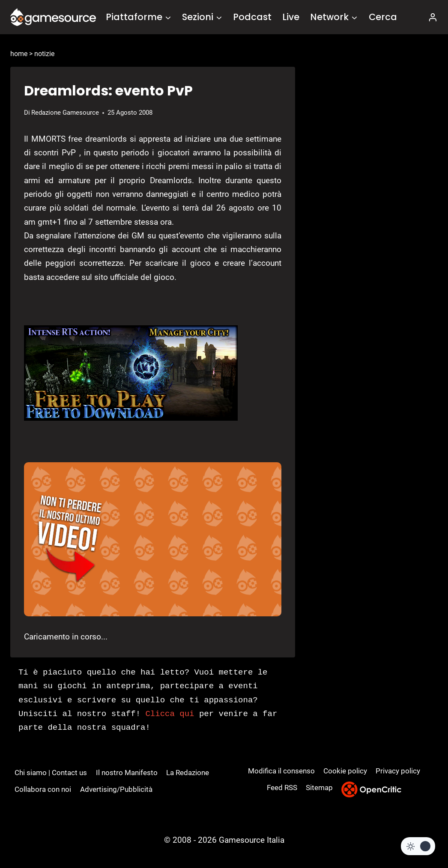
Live (291, 17)
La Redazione (188, 773)
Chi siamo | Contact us (51, 773)
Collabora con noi (43, 789)
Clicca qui (170, 714)
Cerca (383, 17)
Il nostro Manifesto (127, 773)
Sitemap (319, 788)
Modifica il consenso (281, 771)
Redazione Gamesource (65, 113)
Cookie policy (345, 771)
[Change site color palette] (418, 846)
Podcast (252, 17)
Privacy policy (398, 771)
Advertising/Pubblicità (116, 789)
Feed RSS (282, 788)
